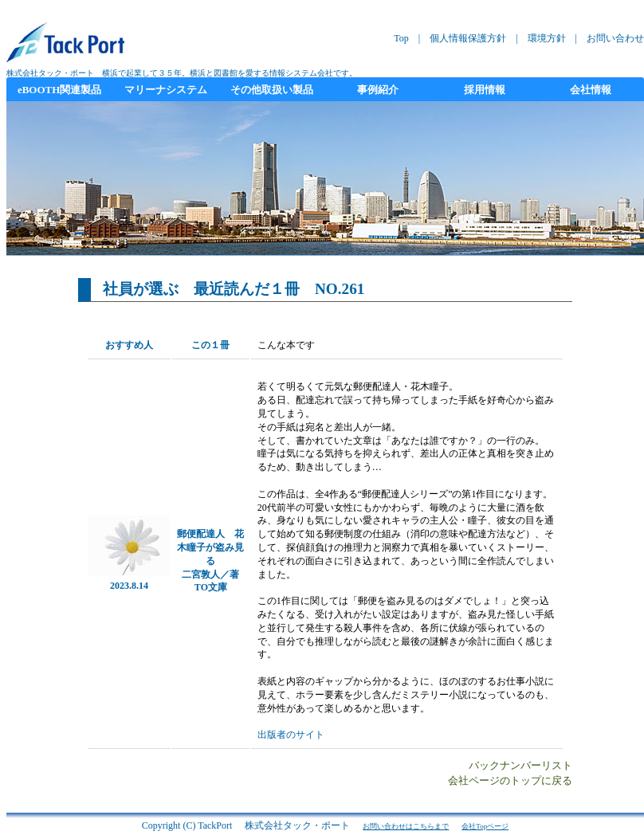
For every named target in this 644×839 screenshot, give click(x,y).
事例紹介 (378, 90)
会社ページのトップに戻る (510, 781)
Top (401, 38)
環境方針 (547, 38)
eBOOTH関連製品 (59, 90)
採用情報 (485, 90)
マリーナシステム (166, 90)
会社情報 (591, 90)
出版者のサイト (291, 735)
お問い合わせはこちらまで (406, 826)
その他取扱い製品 (272, 90)
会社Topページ (485, 826)
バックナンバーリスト (520, 766)
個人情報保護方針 (468, 38)
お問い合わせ (615, 38)
